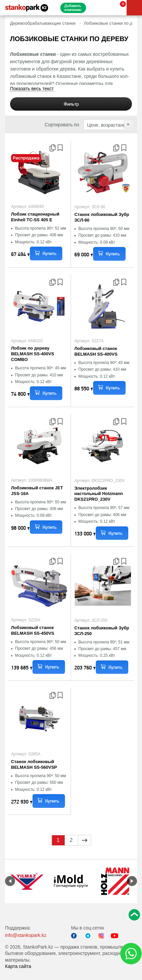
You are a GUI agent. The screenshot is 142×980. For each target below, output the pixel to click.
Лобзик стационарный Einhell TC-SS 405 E (35, 217)
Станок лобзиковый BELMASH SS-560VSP (34, 764)
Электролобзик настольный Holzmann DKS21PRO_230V (99, 494)
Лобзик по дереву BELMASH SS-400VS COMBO (33, 354)
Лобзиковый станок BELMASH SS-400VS (96, 351)
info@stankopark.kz (26, 935)
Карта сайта (18, 966)
